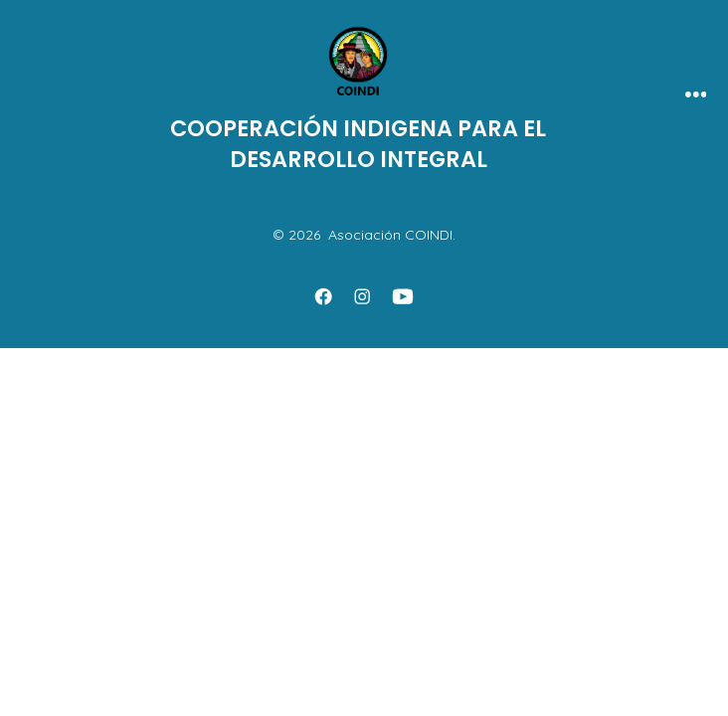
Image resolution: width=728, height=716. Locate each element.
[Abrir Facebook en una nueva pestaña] (323, 296)
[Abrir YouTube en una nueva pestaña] (403, 296)
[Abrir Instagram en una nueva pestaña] (362, 296)
